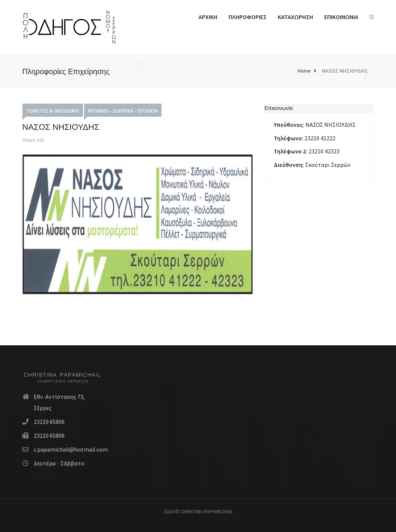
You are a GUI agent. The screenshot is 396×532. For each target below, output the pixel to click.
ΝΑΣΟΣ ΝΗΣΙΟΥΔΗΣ (345, 71)
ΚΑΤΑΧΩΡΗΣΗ (295, 17)
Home (304, 71)
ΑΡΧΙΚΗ (208, 17)
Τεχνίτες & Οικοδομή (53, 111)
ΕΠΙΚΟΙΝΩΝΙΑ (341, 17)
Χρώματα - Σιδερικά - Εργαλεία (123, 111)
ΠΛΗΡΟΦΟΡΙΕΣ (248, 17)
